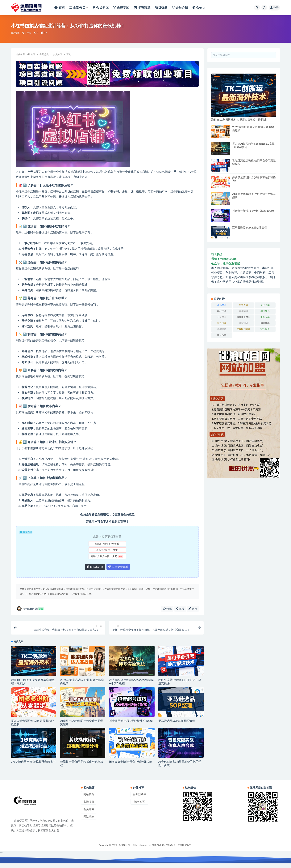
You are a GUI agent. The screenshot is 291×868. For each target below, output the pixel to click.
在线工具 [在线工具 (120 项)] (222, 311)
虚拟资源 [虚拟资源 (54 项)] (222, 329)
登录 (274, 8)
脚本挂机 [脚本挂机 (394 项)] (265, 323)
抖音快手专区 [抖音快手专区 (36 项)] (243, 317)
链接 (193, 609)
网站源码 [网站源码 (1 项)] (243, 323)
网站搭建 (89, 817)
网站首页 (89, 794)
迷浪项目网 (30, 609)
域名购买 (139, 802)
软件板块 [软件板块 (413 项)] (265, 329)
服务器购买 (139, 794)
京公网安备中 (185, 845)
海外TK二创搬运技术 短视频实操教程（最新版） (240, 120)
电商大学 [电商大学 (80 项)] (265, 317)
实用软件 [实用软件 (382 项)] (265, 311)
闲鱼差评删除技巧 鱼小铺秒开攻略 (131, 762)
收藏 (167, 609)
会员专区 (15, 33)
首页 (33, 54)
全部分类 (44, 54)
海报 (180, 609)
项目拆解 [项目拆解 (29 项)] (222, 335)
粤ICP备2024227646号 (164, 845)
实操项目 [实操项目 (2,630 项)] (243, 311)
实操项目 (89, 802)
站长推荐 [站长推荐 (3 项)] (222, 323)
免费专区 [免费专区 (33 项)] (243, 305)
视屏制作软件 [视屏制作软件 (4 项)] (243, 329)
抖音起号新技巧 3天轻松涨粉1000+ (131, 721)
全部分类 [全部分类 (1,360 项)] (265, 305)
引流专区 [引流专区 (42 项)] (222, 317)
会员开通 (89, 809)
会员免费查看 (118, 567)
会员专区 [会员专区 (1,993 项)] (222, 305)
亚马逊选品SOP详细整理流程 (177, 721)
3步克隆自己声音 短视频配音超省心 (33, 762)
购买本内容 (95, 567)
